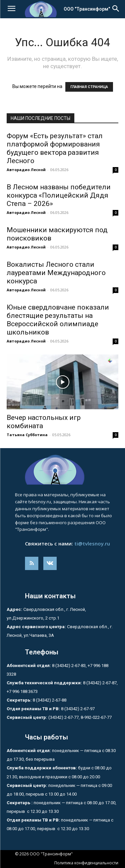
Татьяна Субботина (27, 435)
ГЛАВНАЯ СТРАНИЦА (89, 87)
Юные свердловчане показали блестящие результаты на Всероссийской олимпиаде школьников (58, 320)
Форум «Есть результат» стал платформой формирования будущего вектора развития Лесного (55, 148)
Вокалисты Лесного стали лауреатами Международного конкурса (56, 273)
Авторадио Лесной (26, 170)
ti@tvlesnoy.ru (92, 543)
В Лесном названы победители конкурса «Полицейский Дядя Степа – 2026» (59, 195)
